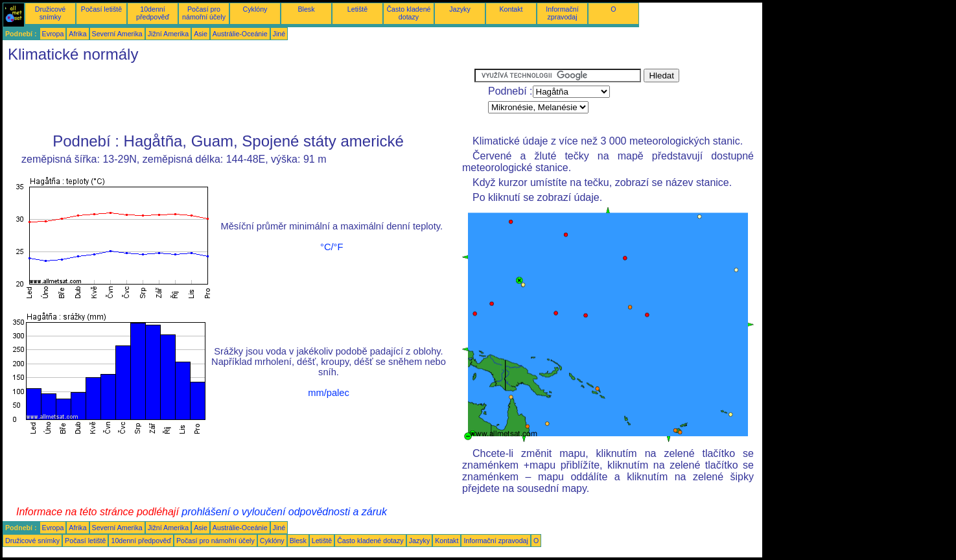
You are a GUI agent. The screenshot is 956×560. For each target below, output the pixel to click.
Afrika (77, 34)
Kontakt (511, 9)
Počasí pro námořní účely (204, 13)
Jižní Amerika (168, 34)
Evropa (53, 34)
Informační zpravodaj (562, 13)
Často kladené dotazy (408, 13)
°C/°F (332, 247)
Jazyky (460, 9)
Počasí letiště (101, 9)
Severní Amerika (117, 34)
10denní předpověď (153, 13)
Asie (201, 34)
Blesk (306, 9)
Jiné (279, 34)
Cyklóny (255, 9)
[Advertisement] (239, 98)
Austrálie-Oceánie (240, 34)
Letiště (357, 9)
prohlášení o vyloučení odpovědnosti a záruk (284, 512)
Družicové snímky (50, 13)
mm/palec (329, 393)
